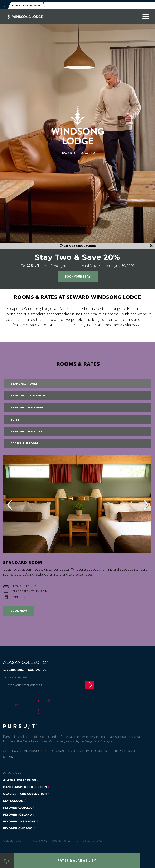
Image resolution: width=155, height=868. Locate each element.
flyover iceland (18, 813)
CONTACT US (37, 668)
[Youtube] (38, 699)
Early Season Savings (78, 244)
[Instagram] (27, 699)
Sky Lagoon (13, 799)
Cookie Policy (61, 839)
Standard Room (24, 382)
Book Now (19, 609)
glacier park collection (25, 792)
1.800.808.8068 (14, 668)
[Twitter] (16, 699)
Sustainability (61, 749)
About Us (11, 749)
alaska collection (20, 778)
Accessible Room (24, 441)
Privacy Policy (38, 839)
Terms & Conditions (89, 839)
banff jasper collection (25, 785)
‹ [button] (9, 502)
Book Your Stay (78, 275)
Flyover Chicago (18, 826)
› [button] (146, 502)
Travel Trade (125, 749)
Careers (102, 749)
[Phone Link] (7, 860)
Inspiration (33, 749)
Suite (15, 418)
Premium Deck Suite (26, 430)
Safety (84, 749)
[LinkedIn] (48, 699)
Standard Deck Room (28, 394)
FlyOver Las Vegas (19, 820)
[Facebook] (6, 699)
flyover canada (17, 806)
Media (8, 755)
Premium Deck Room (27, 406)
